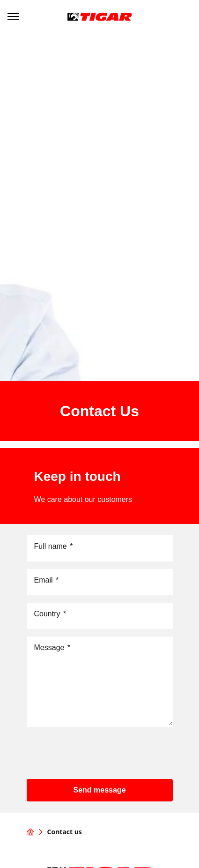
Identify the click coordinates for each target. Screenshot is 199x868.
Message (52, 648)
